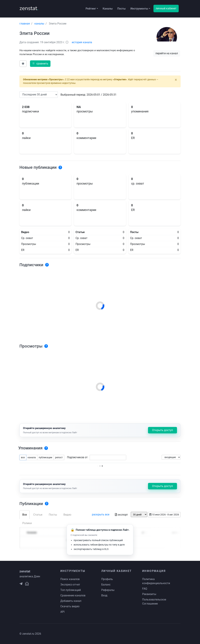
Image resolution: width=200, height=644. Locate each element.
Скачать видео (70, 606)
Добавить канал (71, 601)
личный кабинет (166, 8)
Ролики (27, 523)
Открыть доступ (162, 430)
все (23, 457)
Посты (121, 9)
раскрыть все (101, 514)
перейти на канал (167, 53)
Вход (104, 595)
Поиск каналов (70, 579)
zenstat (29, 8)
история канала (82, 42)
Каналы (108, 9)
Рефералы (108, 590)
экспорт (121, 515)
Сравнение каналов (73, 595)
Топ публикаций (71, 590)
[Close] (176, 80)
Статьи (38, 515)
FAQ (145, 589)
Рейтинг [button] (91, 9)
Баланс (106, 585)
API (62, 612)
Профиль (107, 579)
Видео (67, 515)
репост (59, 457)
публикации (45, 457)
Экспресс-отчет (70, 585)
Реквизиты (149, 594)
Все (25, 515)
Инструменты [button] (139, 9)
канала (32, 457)
